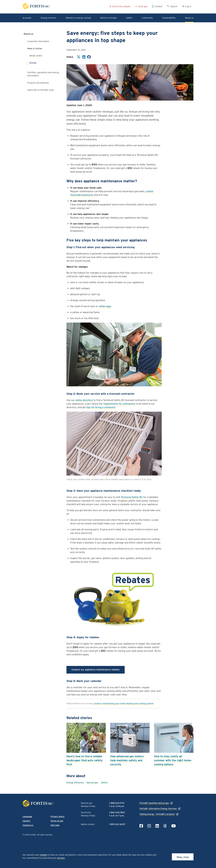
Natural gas (92, 783)
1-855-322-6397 (117, 824)
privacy (61, 858)
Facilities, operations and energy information (43, 74)
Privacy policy (58, 817)
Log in (188, 6)
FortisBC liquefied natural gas (154, 803)
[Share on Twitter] (79, 57)
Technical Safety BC (132, 497)
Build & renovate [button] (109, 18)
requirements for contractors (119, 404)
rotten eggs (105, 306)
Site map (55, 825)
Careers (26, 821)
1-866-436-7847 (117, 812)
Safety (104, 783)
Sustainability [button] (169, 18)
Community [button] (147, 18)
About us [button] (189, 18)
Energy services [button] (49, 18)
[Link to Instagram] (149, 826)
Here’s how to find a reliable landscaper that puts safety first (85, 760)
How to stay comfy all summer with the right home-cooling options (173, 760)
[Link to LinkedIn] (157, 826)
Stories (33, 63)
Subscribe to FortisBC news (41, 90)
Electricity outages (121, 6)
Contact (159, 6)
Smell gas (143, 6)
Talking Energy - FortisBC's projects (157, 814)
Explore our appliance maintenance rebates (96, 670)
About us (28, 34)
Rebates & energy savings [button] (78, 18)
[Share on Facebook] (89, 57)
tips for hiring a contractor (101, 407)
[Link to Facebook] (141, 826)
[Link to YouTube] (173, 826)
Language (27, 817)
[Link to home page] (65, 7)
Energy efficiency (75, 783)
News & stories (35, 48)
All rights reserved (45, 835)
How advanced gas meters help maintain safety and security (127, 760)
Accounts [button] (27, 18)
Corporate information (38, 41)
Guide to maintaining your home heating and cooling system (124, 704)
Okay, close (183, 857)
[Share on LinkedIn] (84, 57)
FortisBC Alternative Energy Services (158, 809)
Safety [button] (129, 18)
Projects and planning (38, 83)
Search (174, 6)
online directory (84, 400)
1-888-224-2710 (117, 803)
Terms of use (57, 821)
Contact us (28, 825)
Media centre (36, 56)
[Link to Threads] (165, 826)
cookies (44, 855)
